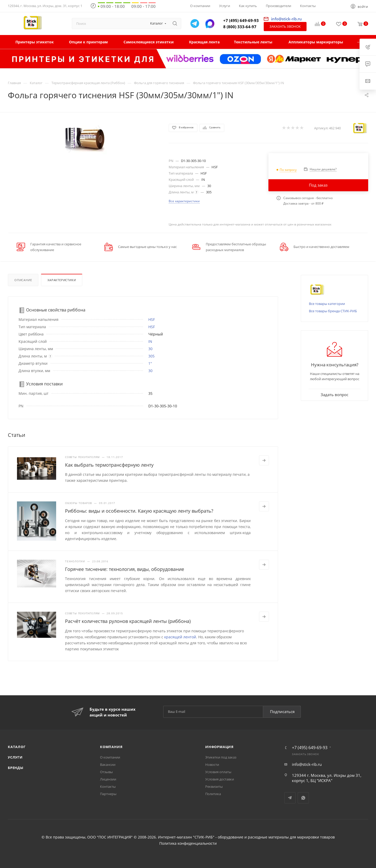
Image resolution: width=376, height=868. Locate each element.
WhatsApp (303, 798)
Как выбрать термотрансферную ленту (109, 465)
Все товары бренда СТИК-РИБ (333, 311)
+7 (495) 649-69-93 (241, 20)
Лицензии (108, 779)
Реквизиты (214, 786)
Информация (219, 747)
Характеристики (62, 280)
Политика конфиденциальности (188, 843)
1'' (150, 363)
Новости (212, 765)
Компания (111, 747)
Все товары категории (327, 304)
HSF (152, 319)
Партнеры (108, 794)
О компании (110, 757)
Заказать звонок (285, 26)
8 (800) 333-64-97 (240, 27)
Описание (23, 280)
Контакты (108, 786)
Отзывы (106, 772)
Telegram (290, 798)
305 (151, 356)
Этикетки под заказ (221, 757)
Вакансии (108, 765)
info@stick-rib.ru (307, 764)
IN (150, 341)
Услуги (15, 757)
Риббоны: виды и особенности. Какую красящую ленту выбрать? (139, 511)
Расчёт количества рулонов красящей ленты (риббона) (128, 621)
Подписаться (282, 711)
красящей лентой (180, 637)
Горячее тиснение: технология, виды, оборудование (125, 569)
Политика (213, 794)
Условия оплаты (218, 772)
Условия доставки (220, 779)
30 (150, 349)
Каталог (17, 747)
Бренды (16, 768)
